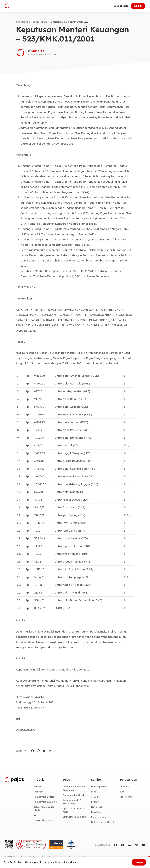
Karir (123, 792)
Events (95, 802)
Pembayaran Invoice (45, 802)
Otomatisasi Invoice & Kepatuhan (75, 788)
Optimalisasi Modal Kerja (73, 810)
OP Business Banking (74, 817)
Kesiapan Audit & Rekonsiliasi (72, 802)
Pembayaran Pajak (44, 797)
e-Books (96, 797)
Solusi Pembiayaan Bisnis (44, 808)
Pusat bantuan (99, 817)
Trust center (127, 797)
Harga (37, 786)
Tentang (125, 786)
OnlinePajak (38, 51)
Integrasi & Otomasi (45, 820)
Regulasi (96, 812)
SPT (36, 815)
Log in (138, 6)
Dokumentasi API (101, 822)
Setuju (139, 862)
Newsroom (97, 807)
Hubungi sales (120, 6)
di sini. (74, 862)
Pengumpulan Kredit (74, 795)
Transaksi (39, 792)
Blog (94, 792)
